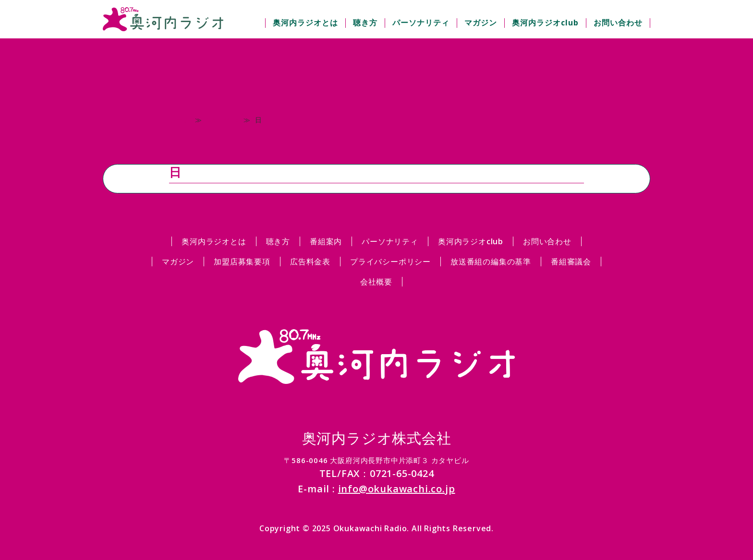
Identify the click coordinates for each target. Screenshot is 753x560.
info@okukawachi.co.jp (397, 489)
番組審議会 (571, 262)
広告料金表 (310, 262)
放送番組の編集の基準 (491, 262)
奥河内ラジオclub (545, 23)
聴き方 (365, 23)
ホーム (180, 120)
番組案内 (326, 241)
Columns (223, 120)
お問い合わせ (618, 23)
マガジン (481, 23)
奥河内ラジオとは (305, 23)
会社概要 (376, 282)
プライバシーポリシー (390, 262)
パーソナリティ (421, 23)
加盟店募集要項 (242, 262)
